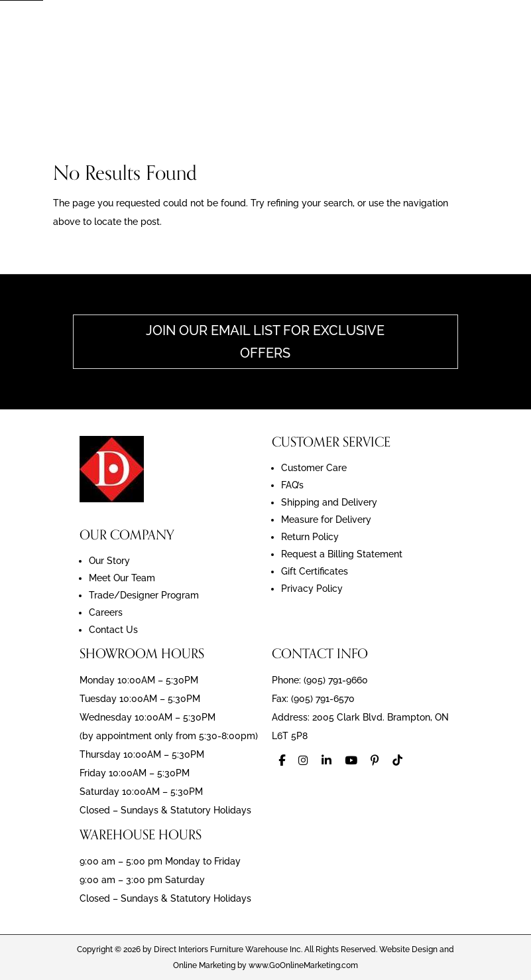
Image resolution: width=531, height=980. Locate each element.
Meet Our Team (122, 578)
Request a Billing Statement (342, 554)
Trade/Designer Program (144, 595)
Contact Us (113, 630)
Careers (106, 612)
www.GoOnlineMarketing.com (303, 965)
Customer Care (314, 468)
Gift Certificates (315, 571)
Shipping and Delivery (329, 502)
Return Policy (310, 537)
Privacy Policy (312, 589)
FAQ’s (292, 485)
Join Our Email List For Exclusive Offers (265, 342)
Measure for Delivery (326, 520)
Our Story (109, 561)
